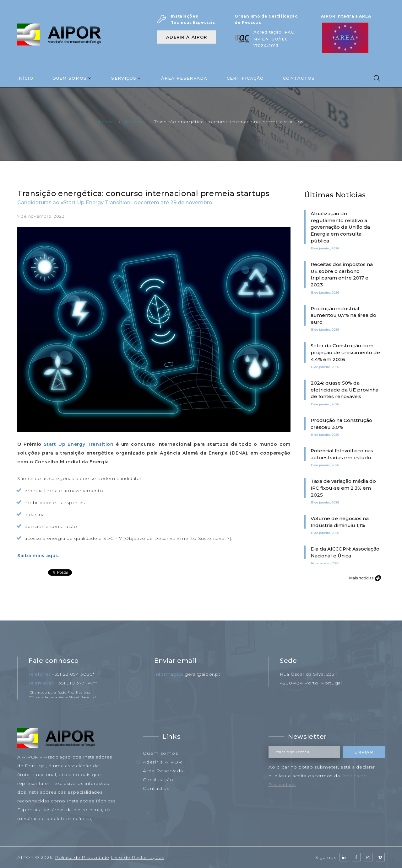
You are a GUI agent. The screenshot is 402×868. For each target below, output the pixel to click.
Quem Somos (70, 78)
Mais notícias (365, 578)
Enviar (364, 752)
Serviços (124, 78)
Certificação (245, 78)
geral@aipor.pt (202, 674)
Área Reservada (184, 78)
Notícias (133, 122)
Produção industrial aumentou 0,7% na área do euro (343, 315)
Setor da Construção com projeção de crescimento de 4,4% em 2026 (345, 352)
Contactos (299, 78)
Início (25, 78)
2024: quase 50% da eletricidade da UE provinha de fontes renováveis (345, 390)
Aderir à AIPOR (187, 37)
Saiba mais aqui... (39, 556)
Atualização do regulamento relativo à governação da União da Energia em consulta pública (340, 227)
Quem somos (160, 753)
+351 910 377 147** (76, 683)
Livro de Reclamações (138, 857)
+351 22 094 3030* (73, 674)
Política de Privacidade (82, 857)
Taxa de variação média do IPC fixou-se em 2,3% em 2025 (343, 488)
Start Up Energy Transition (79, 444)
